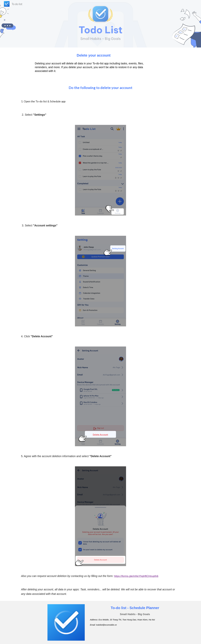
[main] (94, 55)
